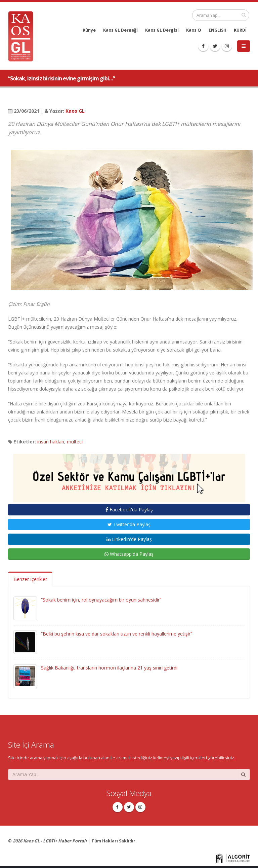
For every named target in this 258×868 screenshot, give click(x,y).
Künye (89, 30)
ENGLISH (218, 30)
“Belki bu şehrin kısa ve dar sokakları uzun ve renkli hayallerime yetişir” (117, 634)
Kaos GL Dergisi (162, 30)
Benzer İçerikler (30, 579)
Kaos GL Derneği (120, 30)
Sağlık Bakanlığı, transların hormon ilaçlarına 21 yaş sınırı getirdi (109, 668)
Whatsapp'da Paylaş (129, 554)
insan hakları (51, 442)
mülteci (75, 442)
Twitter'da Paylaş (129, 524)
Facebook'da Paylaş (129, 510)
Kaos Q (194, 30)
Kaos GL (75, 111)
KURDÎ (240, 30)
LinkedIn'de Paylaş (129, 539)
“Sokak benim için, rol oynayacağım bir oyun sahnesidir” (101, 600)
